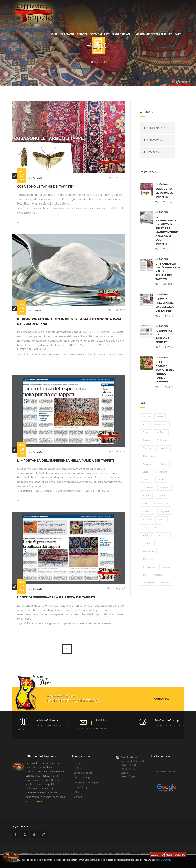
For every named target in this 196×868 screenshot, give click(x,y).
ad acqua (161, 432)
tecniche (164, 488)
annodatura (148, 583)
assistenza (162, 440)
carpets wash (161, 504)
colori (145, 472)
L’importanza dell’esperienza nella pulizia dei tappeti (66, 461)
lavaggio (163, 448)
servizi (82, 34)
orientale (147, 448)
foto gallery (99, 34)
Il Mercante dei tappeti (149, 34)
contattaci (162, 699)
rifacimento (148, 456)
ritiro (145, 575)
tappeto (146, 480)
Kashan (163, 464)
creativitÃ (148, 511)
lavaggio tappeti (83, 773)
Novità (153, 152)
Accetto (157, 855)
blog (76, 792)
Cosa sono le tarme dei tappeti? (46, 187)
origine (146, 440)
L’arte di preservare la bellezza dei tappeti (56, 597)
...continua (39, 801)
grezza (146, 432)
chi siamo (67, 34)
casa (145, 527)
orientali (166, 583)
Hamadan (147, 543)
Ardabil (158, 575)
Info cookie (164, 860)
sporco (161, 519)
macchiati (163, 535)
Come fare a (156, 128)
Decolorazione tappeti (86, 782)
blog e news (121, 34)
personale (147, 464)
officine (146, 416)
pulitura (146, 496)
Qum (145, 504)
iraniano (166, 567)
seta (157, 527)
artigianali (165, 511)
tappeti (161, 496)
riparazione (161, 424)
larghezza (148, 488)
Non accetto (175, 855)
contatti (175, 34)
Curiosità (37, 178)
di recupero (149, 567)
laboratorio (148, 551)
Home (92, 62)
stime (145, 424)
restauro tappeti (83, 778)
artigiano (147, 535)
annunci (146, 519)
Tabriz (160, 416)
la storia (79, 768)
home (54, 34)
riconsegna (161, 472)
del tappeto (149, 559)
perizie (161, 480)
